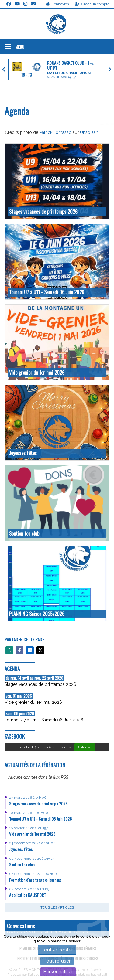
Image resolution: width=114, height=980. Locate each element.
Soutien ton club (22, 864)
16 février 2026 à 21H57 (28, 828)
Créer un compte (92, 4)
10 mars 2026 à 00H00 (29, 813)
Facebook (15, 736)
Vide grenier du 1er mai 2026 (32, 834)
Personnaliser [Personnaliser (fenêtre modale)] (58, 972)
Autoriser (85, 747)
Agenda (12, 669)
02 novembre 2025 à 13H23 (32, 859)
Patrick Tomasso (55, 132)
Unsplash (89, 132)
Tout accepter (57, 950)
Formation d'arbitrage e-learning (35, 880)
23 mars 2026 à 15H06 (28, 798)
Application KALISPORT (28, 895)
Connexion (58, 4)
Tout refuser (57, 961)
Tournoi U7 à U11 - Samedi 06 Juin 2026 (40, 819)
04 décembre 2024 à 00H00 (33, 874)
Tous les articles (57, 908)
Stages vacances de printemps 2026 (38, 803)
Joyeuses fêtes (21, 849)
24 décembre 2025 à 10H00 (32, 843)
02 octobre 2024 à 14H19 (29, 889)
